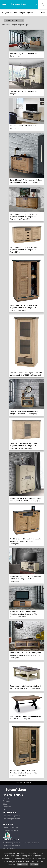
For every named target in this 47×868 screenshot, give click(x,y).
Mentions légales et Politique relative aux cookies (21, 843)
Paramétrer (23, 864)
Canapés (6, 798)
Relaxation (7, 801)
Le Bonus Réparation (11, 830)
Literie (5, 810)
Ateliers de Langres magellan (22, 13)
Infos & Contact (9, 848)
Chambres (7, 807)
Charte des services (11, 828)
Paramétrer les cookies (12, 846)
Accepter (34, 864)
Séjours (6, 13)
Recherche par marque (12, 819)
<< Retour (41, 12)
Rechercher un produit (11, 816)
